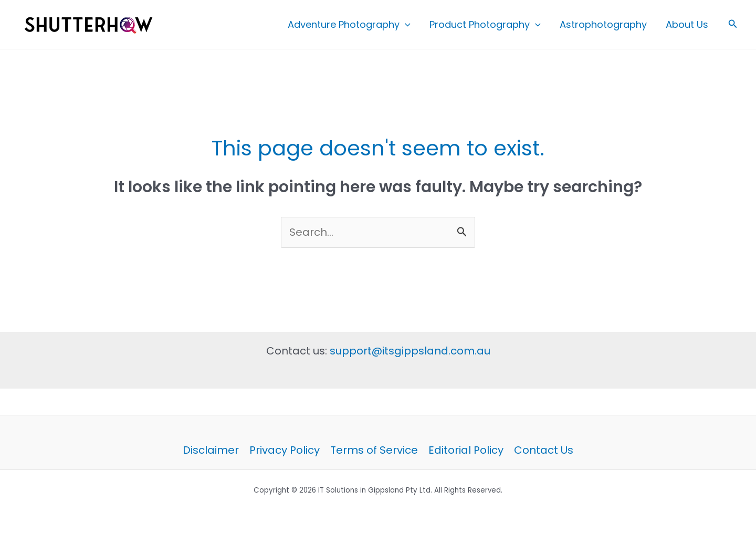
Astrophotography (603, 24)
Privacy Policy (285, 450)
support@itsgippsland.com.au (410, 351)
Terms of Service (374, 450)
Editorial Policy (466, 450)
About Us (687, 24)
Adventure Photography (349, 25)
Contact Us (544, 450)
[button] (405, 25)
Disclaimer (211, 450)
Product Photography (485, 25)
